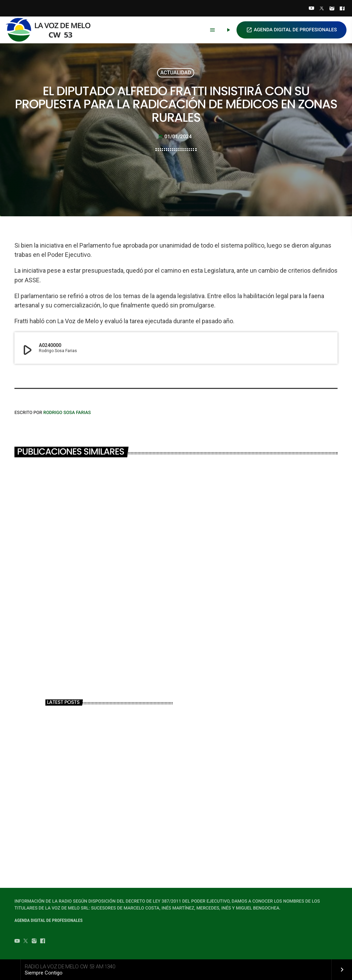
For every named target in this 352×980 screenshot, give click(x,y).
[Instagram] (332, 9)
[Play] (228, 30)
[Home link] (51, 30)
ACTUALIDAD (176, 73)
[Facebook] (342, 9)
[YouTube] (311, 9)
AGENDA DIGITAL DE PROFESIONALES (291, 30)
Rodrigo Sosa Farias (67, 413)
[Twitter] (322, 9)
